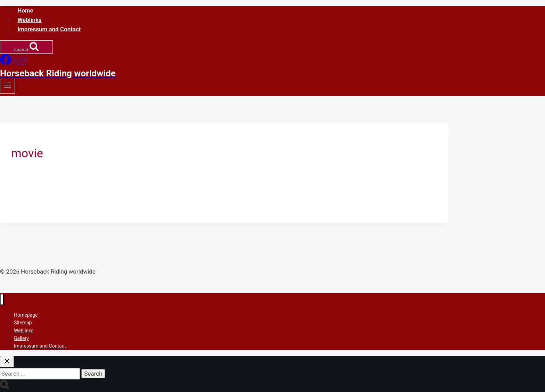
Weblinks (29, 20)
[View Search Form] (26, 47)
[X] (15, 63)
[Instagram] (23, 63)
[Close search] (7, 362)
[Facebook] (6, 63)
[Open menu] (7, 86)
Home (25, 10)
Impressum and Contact (49, 29)
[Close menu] (2, 299)
